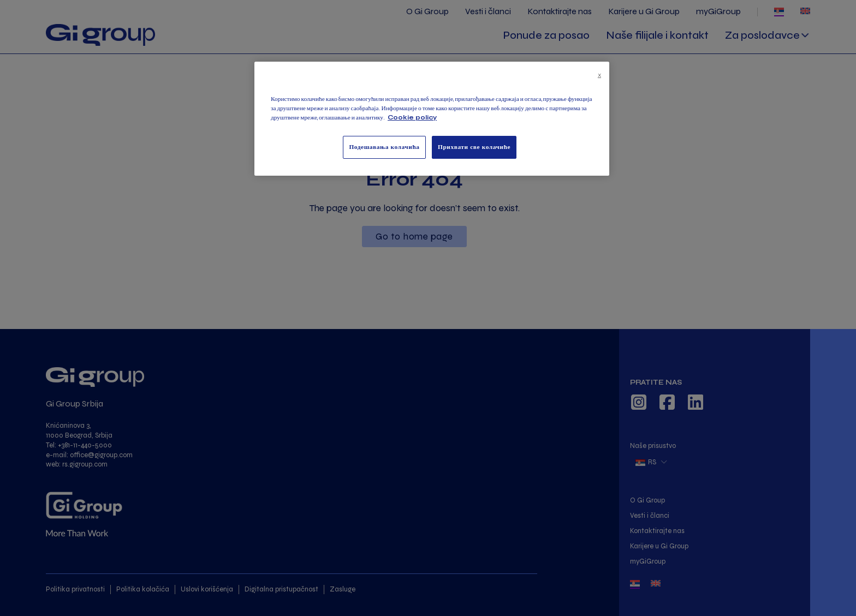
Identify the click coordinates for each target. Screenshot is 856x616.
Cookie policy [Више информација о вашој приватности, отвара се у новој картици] (412, 117)
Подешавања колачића (384, 147)
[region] (432, 119)
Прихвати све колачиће (474, 147)
